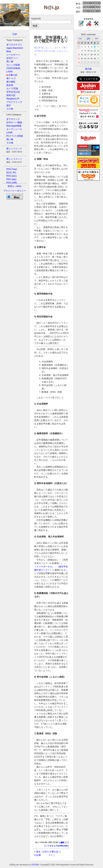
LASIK (10, 72)
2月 (88, 39)
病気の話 (11, 95)
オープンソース (14, 129)
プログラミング (14, 102)
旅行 (9, 105)
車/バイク (11, 78)
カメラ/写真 (12, 89)
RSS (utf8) (12, 183)
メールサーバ (13, 55)
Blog (9, 51)
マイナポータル (44, 567)
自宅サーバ (12, 58)
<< (80, 39)
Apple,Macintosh (15, 48)
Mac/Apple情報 (14, 126)
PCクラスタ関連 (15, 136)
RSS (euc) (12, 176)
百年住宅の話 (13, 92)
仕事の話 (13, 75)
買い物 (10, 62)
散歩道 (10, 85)
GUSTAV (35, 865)
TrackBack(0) (62, 846)
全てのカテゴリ (14, 45)
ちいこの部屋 (13, 65)
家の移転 (11, 82)
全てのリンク (13, 119)
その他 (10, 109)
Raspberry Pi (13, 99)
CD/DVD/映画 (13, 68)
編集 (62, 842)
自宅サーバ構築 (14, 122)
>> (96, 39)
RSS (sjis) (11, 179)
